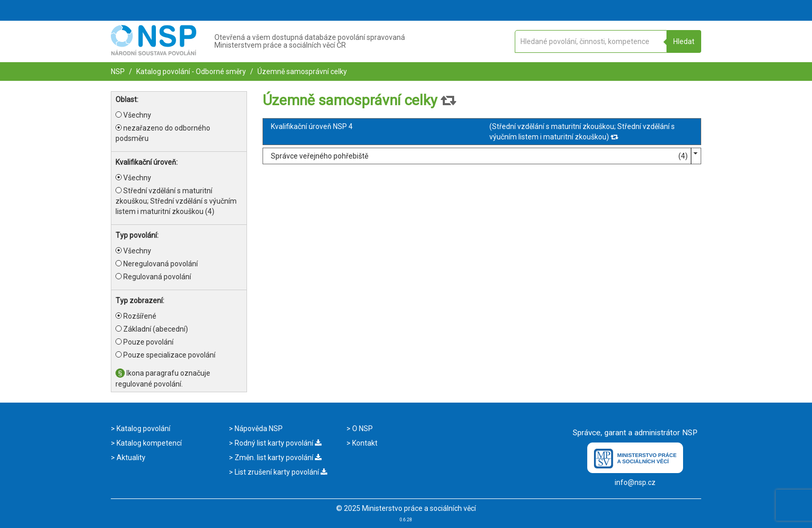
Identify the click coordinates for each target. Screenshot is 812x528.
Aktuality (130, 458)
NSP (118, 72)
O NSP (362, 429)
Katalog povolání (143, 429)
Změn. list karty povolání (277, 458)
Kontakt (364, 443)
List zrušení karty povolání (280, 472)
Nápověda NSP (258, 429)
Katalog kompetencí (148, 443)
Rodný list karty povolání (277, 443)
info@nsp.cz (635, 482)
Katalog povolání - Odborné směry (190, 72)
